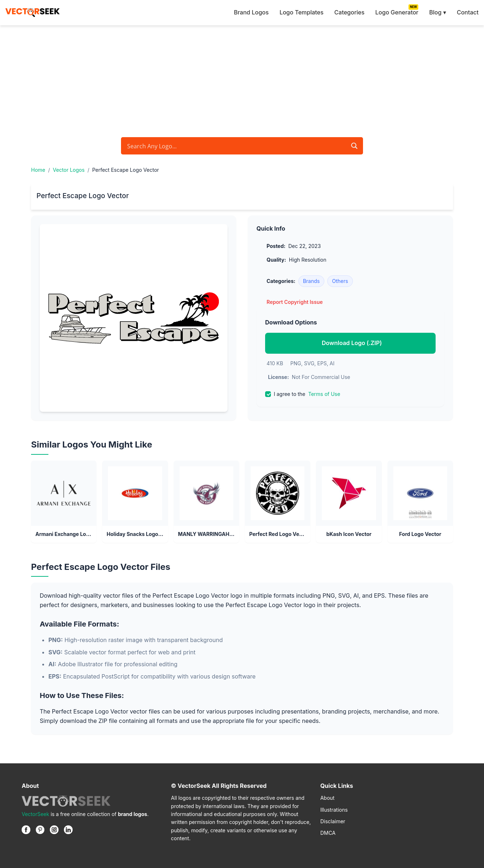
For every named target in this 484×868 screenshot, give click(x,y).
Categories (349, 12)
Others (340, 281)
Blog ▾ (437, 12)
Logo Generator (397, 12)
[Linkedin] (68, 830)
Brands (312, 281)
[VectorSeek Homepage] (33, 13)
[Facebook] (26, 830)
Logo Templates (302, 12)
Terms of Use (324, 394)
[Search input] (236, 146)
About (327, 798)
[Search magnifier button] (354, 146)
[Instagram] (54, 830)
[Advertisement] (242, 79)
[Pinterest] (40, 830)
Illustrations (334, 810)
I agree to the (303, 394)
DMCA (328, 833)
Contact (468, 12)
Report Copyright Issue (295, 302)
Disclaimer (333, 821)
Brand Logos (251, 12)
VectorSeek (35, 814)
